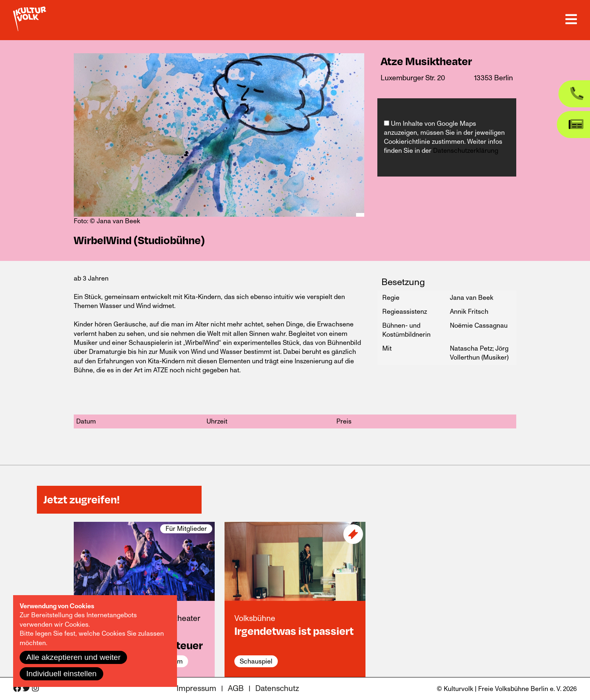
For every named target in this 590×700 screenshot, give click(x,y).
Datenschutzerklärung (466, 151)
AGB (236, 689)
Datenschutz (277, 689)
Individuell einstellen (61, 674)
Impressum (196, 689)
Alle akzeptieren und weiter (73, 657)
